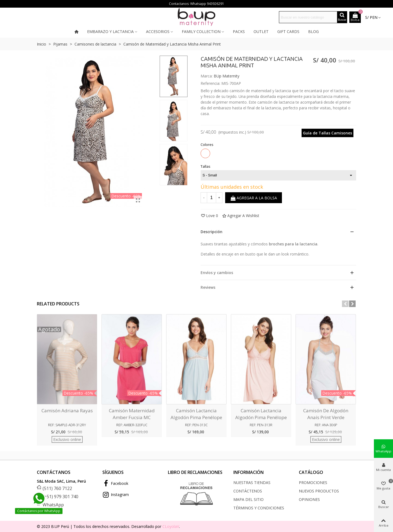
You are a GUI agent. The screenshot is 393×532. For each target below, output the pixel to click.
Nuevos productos (319, 491)
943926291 (215, 4)
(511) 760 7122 (57, 488)
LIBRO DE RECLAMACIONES (195, 472)
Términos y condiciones (259, 508)
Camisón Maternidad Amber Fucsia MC (132, 414)
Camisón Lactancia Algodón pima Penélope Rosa (261, 417)
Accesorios (158, 31)
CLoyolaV (171, 526)
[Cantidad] (212, 198)
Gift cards (288, 31)
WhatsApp (53, 505)
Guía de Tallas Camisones (327, 133)
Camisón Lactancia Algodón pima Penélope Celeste (196, 417)
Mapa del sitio (248, 499)
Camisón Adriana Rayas (67, 411)
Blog (313, 31)
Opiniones (309, 499)
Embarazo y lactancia (110, 31)
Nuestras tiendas (252, 483)
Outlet (261, 31)
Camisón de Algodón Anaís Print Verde (326, 414)
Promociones (313, 483)
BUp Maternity (227, 76)
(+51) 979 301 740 (60, 497)
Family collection (201, 31)
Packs (239, 31)
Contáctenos (248, 491)
